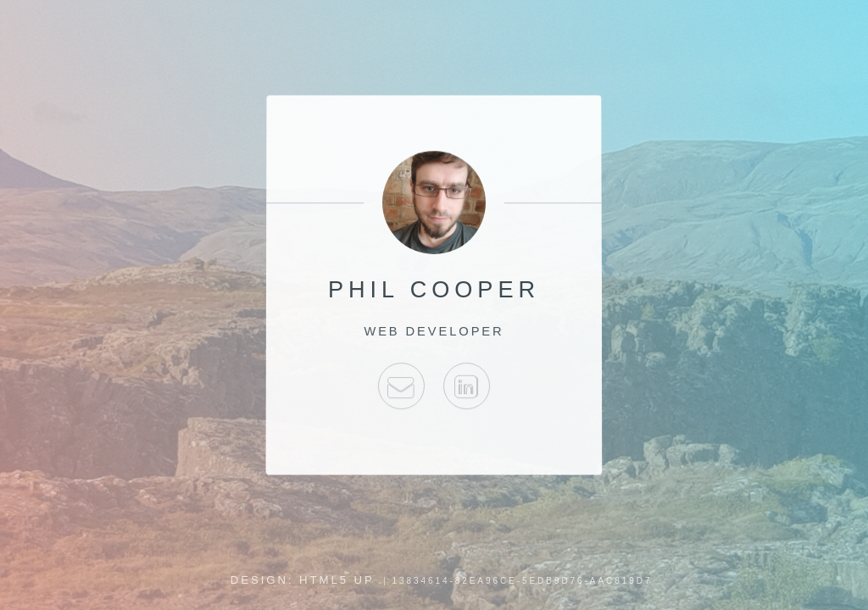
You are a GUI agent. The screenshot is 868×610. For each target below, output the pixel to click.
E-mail (401, 386)
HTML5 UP (337, 580)
